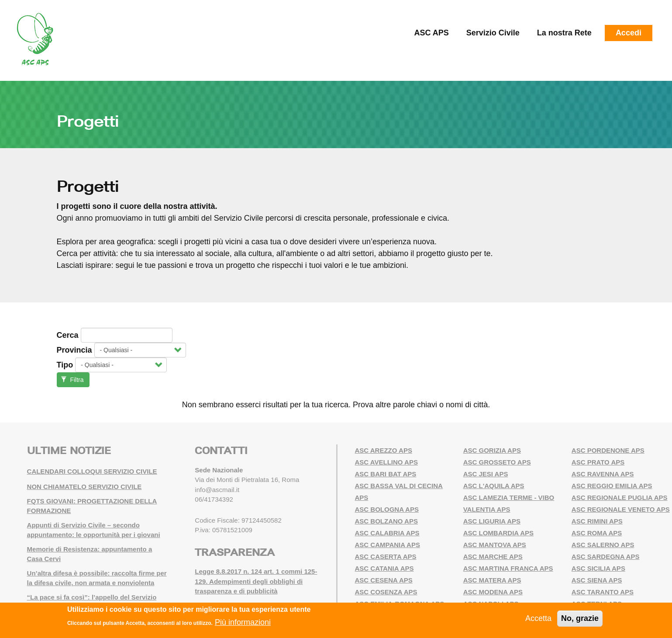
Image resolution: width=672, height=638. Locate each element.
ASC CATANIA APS (384, 568)
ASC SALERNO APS (603, 545)
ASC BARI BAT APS (386, 474)
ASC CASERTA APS (386, 557)
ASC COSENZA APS (386, 592)
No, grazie (580, 618)
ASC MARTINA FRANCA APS (508, 568)
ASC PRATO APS (598, 462)
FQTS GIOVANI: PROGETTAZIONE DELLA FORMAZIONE (92, 506)
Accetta (538, 618)
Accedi (629, 33)
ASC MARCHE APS (493, 557)
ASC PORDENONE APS (608, 450)
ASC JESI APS (486, 474)
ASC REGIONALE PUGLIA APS (620, 498)
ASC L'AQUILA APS (494, 486)
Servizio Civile (493, 33)
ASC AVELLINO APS (386, 462)
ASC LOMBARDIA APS (498, 533)
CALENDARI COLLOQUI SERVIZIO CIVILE (92, 471)
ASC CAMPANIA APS (388, 545)
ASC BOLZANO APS (386, 521)
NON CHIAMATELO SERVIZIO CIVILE (84, 487)
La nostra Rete (564, 33)
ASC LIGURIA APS (492, 521)
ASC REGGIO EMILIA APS (612, 486)
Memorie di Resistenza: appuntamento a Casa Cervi (90, 554)
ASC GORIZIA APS (492, 450)
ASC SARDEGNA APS (606, 557)
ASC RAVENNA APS (603, 474)
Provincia (74, 350)
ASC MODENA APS (493, 592)
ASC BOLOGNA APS (387, 509)
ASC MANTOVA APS (495, 545)
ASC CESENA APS (384, 580)
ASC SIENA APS (597, 580)
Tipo (65, 365)
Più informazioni (243, 622)
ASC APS (431, 33)
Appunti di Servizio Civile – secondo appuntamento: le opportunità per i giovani (94, 530)
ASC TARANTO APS (603, 592)
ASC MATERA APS (492, 580)
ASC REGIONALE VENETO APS (621, 509)
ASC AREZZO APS (384, 450)
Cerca (68, 335)
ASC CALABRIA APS (387, 533)
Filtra (72, 380)
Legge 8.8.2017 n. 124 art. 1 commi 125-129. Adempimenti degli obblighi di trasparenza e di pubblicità (256, 581)
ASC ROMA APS (597, 533)
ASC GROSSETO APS (497, 462)
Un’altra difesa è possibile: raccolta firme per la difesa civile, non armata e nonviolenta (97, 578)
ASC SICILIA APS (598, 568)
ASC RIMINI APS (597, 521)
